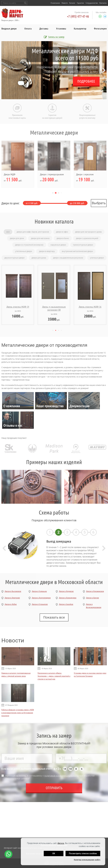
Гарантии (80, 3)
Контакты (103, 3)
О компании (55, 3)
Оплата (28, 28)
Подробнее (86, 81)
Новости (65, 3)
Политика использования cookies (87, 860)
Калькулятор (80, 28)
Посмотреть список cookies (83, 853)
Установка (61, 28)
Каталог (72, 3)
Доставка (44, 28)
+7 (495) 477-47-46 (78, 16)
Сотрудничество (92, 3)
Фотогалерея (100, 28)
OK (54, 853)
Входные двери (9, 28)
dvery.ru (61, 843)
